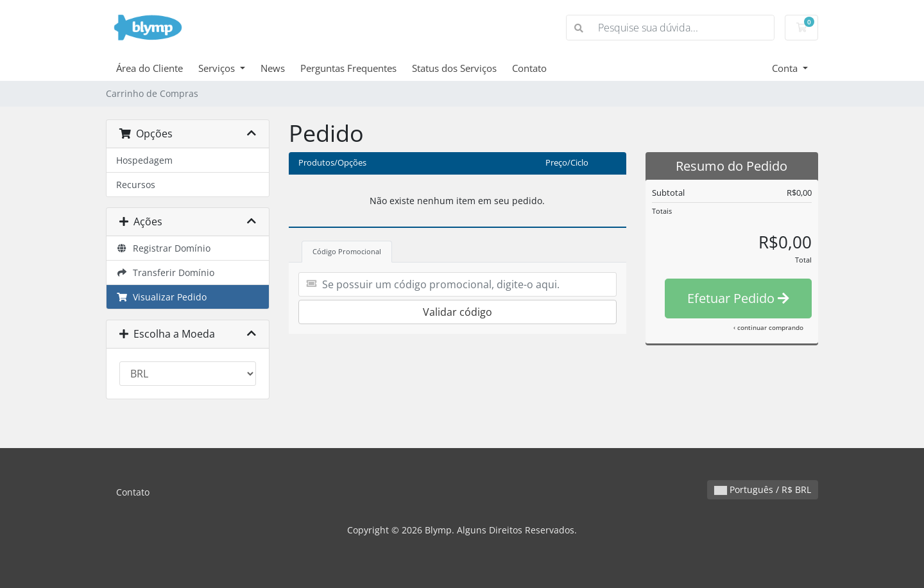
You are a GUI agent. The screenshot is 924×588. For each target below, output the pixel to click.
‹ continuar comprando (768, 327)
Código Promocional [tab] (347, 251)
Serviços (218, 68)
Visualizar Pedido (161, 297)
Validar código (458, 312)
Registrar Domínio (163, 248)
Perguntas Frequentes (348, 68)
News (273, 68)
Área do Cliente (150, 68)
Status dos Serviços (454, 68)
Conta (786, 68)
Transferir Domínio (165, 272)
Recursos (136, 185)
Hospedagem (144, 160)
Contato (529, 68)
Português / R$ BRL (763, 489)
